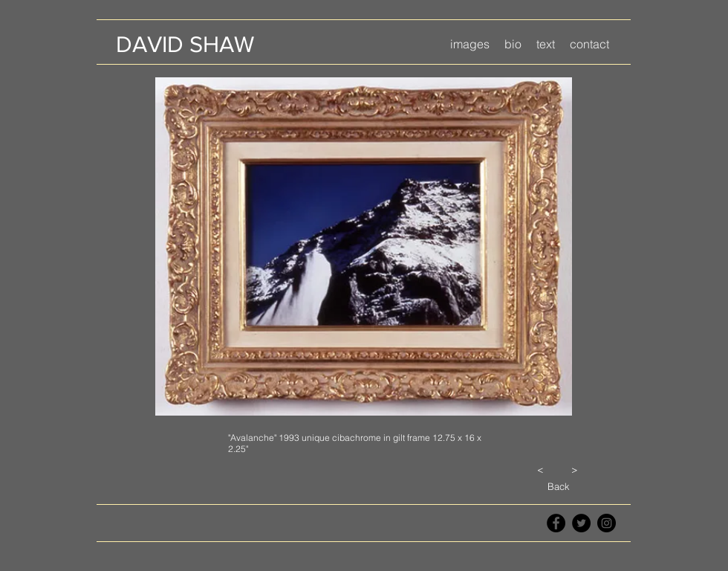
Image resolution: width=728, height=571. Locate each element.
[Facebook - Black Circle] (556, 523)
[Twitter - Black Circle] (581, 523)
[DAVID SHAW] (185, 44)
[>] (574, 469)
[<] (540, 469)
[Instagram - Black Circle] (607, 523)
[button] (470, 44)
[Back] (558, 486)
